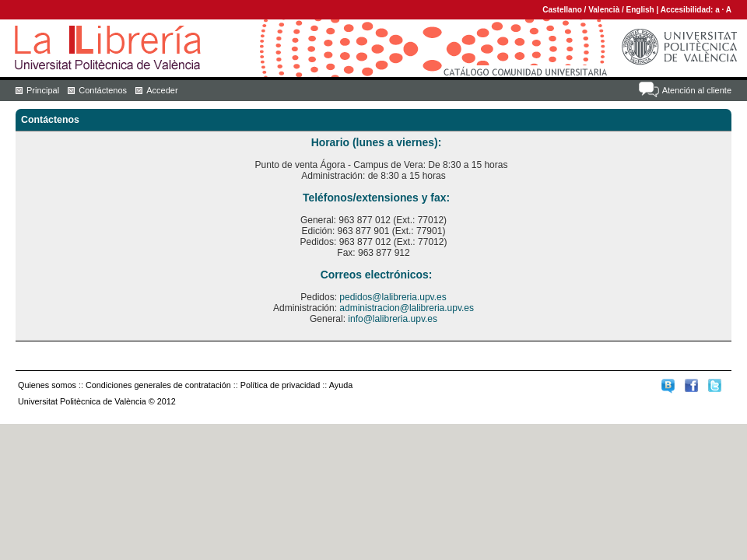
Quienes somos (47, 385)
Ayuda (341, 385)
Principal (43, 90)
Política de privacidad (281, 385)
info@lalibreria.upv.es (393, 319)
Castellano (562, 10)
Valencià (604, 10)
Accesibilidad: (688, 10)
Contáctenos (103, 90)
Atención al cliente (697, 90)
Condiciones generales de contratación (158, 385)
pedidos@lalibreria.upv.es (393, 297)
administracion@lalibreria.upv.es (407, 308)
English (640, 10)
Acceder (162, 90)
